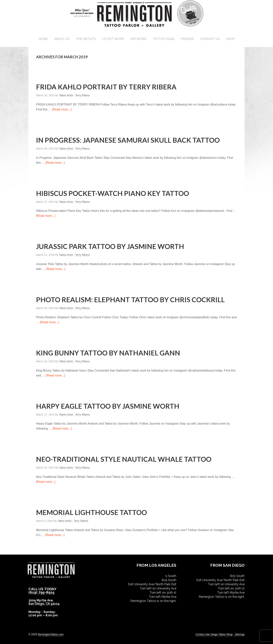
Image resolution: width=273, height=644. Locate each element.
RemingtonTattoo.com (51, 634)
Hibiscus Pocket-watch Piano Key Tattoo (113, 193)
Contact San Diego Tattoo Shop (214, 634)
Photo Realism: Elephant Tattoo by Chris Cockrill (130, 300)
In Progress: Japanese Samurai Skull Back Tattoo (128, 140)
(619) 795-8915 (41, 592)
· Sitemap (239, 634)
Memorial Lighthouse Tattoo (91, 512)
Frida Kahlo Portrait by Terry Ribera (106, 87)
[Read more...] (62, 109)
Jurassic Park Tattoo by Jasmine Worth (110, 246)
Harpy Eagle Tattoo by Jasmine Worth (108, 406)
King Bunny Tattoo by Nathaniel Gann (108, 353)
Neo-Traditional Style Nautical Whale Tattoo (124, 459)
